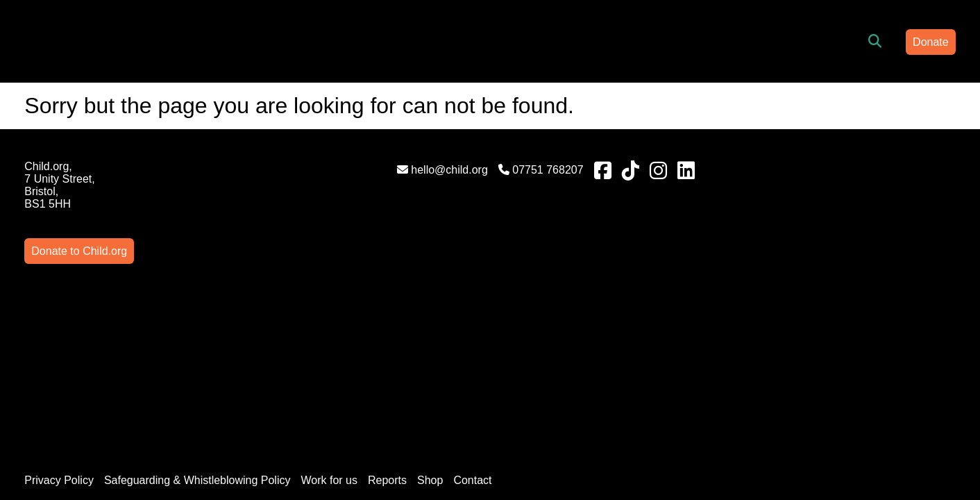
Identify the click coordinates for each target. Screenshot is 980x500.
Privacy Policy (108, 335)
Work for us (378, 335)
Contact (522, 335)
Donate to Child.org (852, 166)
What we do (435, 41)
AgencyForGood (941, 464)
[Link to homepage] (144, 42)
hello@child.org (327, 170)
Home (265, 41)
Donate (882, 42)
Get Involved (529, 41)
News (606, 41)
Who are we (342, 41)
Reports (437, 335)
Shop (479, 335)
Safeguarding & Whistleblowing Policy (246, 335)
